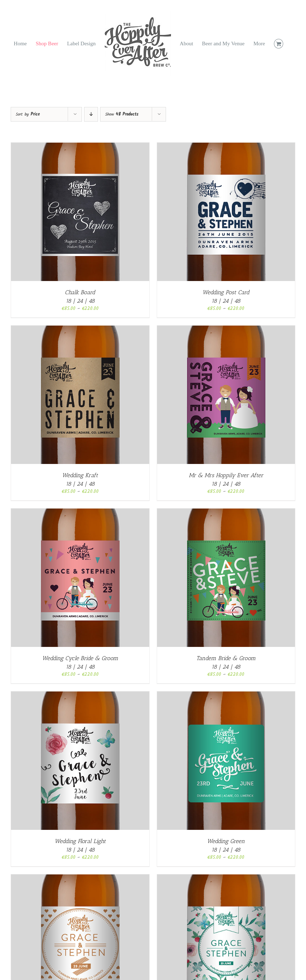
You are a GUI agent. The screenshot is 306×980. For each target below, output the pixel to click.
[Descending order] (91, 114)
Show (122, 114)
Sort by (28, 114)
